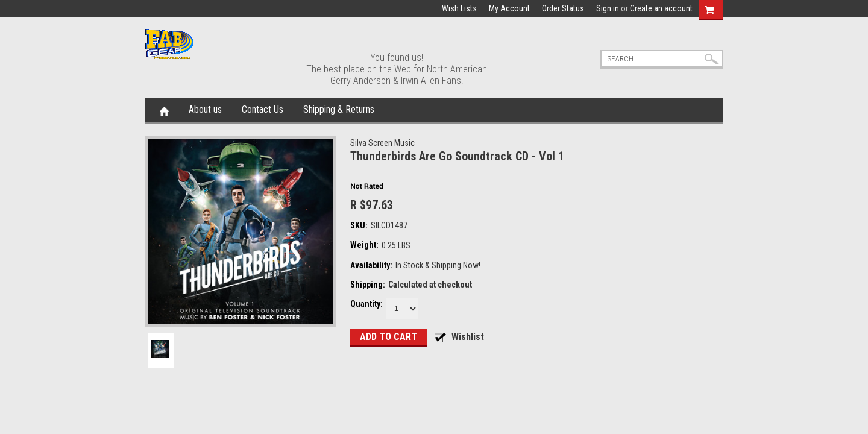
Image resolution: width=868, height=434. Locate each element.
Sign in (608, 8)
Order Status (563, 8)
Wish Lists (459, 8)
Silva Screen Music (382, 143)
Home (164, 110)
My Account (509, 8)
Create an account (661, 8)
